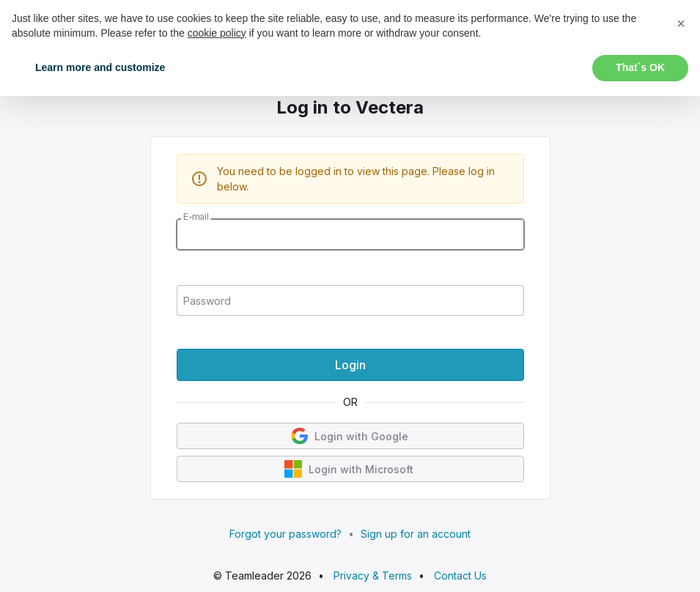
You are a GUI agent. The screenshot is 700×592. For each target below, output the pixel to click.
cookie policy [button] (217, 33)
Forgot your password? (285, 534)
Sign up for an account (416, 534)
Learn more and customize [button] (100, 67)
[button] (681, 23)
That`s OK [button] (640, 67)
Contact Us (460, 576)
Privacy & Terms (373, 576)
